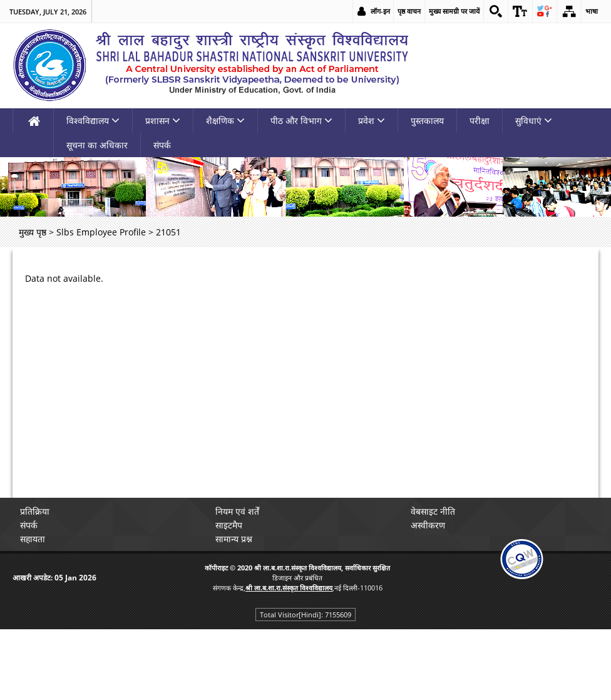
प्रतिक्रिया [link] (35, 511)
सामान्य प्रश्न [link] (234, 539)
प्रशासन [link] (163, 121)
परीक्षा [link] (480, 121)
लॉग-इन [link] (380, 11)
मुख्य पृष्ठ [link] (33, 232)
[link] (496, 11)
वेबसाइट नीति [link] (433, 511)
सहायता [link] (33, 539)
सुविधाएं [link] (534, 121)
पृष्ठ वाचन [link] (409, 11)
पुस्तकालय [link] (427, 121)
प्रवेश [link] (372, 121)
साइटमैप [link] (229, 525)
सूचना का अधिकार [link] (97, 145)
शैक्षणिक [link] (225, 121)
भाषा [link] (592, 11)
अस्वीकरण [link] (428, 525)
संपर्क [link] (162, 145)
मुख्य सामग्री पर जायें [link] (454, 11)
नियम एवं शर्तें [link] (237, 511)
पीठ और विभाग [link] (301, 121)
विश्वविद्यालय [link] (93, 121)
